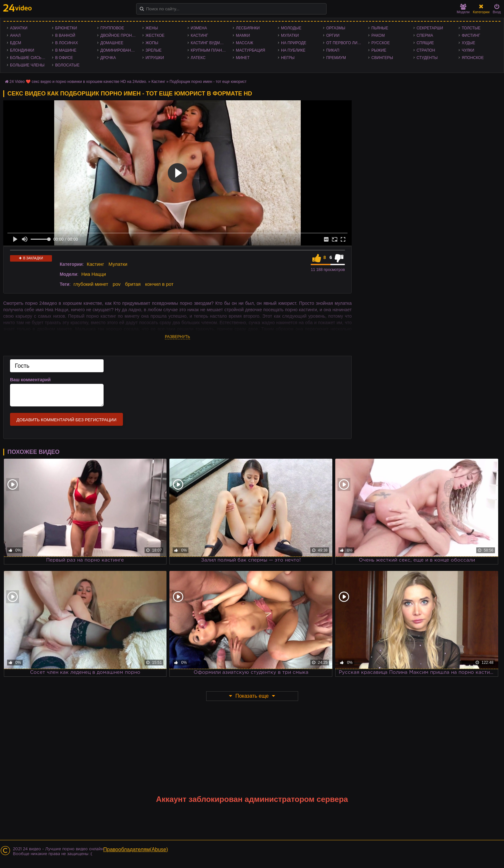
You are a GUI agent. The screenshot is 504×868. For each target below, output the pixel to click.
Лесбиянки (248, 28)
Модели (463, 9)
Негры (288, 58)
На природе (294, 43)
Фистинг (471, 35)
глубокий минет (91, 284)
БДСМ (16, 43)
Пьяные (380, 28)
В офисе (64, 58)
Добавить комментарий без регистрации (66, 420)
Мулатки (290, 35)
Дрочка (108, 58)
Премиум (336, 58)
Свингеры (382, 58)
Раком (378, 35)
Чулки (468, 50)
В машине (66, 50)
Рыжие (379, 50)
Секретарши (430, 28)
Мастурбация (251, 50)
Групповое (112, 28)
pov (116, 284)
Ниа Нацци (94, 274)
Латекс (198, 58)
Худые (469, 43)
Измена (199, 28)
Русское (381, 43)
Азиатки (19, 28)
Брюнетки (66, 28)
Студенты (427, 58)
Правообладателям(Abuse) (136, 849)
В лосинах (67, 43)
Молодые (291, 28)
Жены (152, 28)
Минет (243, 58)
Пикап (333, 50)
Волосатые (67, 65)
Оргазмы (336, 28)
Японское (473, 58)
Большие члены (27, 65)
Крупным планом (209, 50)
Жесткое (155, 35)
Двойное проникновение (120, 35)
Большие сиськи (28, 58)
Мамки (243, 35)
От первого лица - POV (346, 43)
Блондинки (22, 50)
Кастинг (199, 35)
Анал (15, 35)
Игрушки (155, 58)
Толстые (471, 28)
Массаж (245, 43)
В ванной (65, 35)
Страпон (426, 50)
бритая (133, 284)
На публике (293, 50)
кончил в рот (159, 284)
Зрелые (154, 50)
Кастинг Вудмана (209, 43)
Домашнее (112, 43)
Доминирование (118, 50)
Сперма (425, 35)
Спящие (425, 43)
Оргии (333, 35)
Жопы (152, 43)
